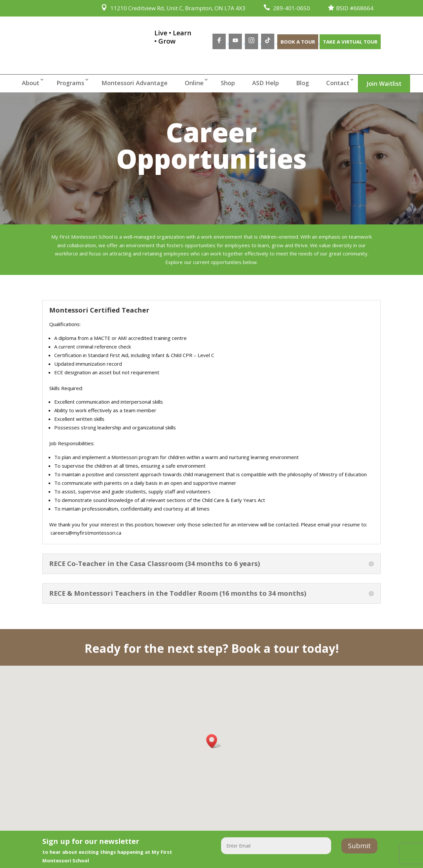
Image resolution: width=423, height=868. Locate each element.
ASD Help (266, 83)
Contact (338, 83)
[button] (214, 741)
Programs (70, 83)
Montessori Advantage (135, 83)
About (31, 83)
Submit (359, 846)
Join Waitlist (384, 83)
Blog (303, 83)
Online (194, 83)
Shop (228, 83)
